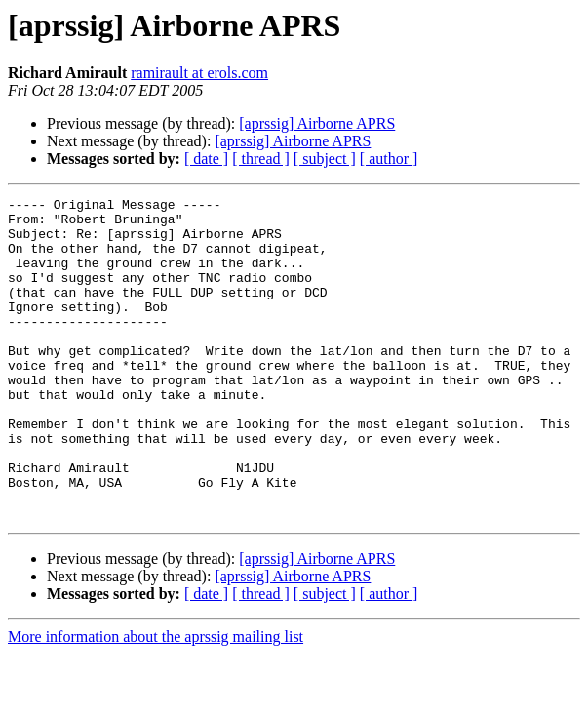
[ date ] (206, 159)
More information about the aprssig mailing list (156, 701)
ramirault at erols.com (199, 73)
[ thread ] (261, 159)
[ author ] (389, 159)
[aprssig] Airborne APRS (317, 123)
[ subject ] (325, 159)
